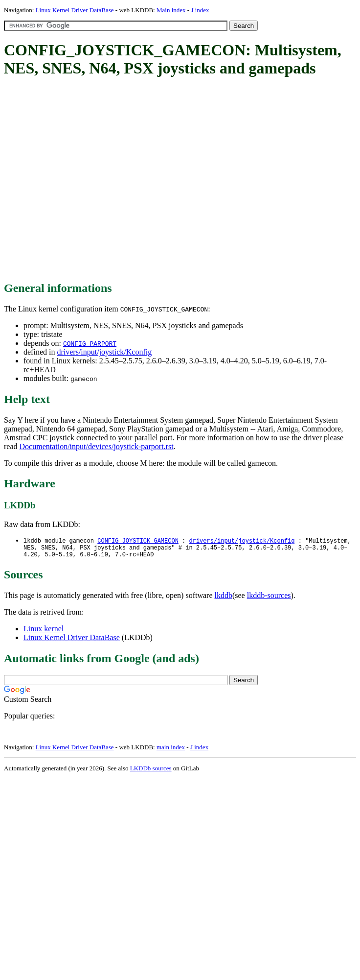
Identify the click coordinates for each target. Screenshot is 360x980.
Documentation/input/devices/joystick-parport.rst (97, 446)
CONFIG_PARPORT (90, 343)
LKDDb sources (151, 772)
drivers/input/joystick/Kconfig (104, 352)
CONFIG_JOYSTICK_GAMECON (138, 541)
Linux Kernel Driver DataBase (75, 10)
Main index (171, 10)
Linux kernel (44, 632)
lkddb (224, 599)
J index (200, 10)
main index (171, 751)
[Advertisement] (92, 180)
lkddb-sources (269, 599)
